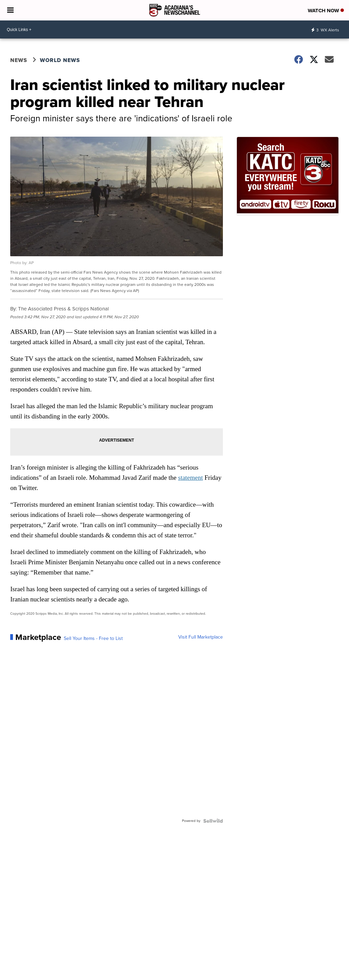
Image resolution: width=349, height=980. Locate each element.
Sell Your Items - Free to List (93, 639)
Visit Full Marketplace (201, 637)
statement (190, 478)
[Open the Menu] (10, 10)
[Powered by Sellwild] (213, 821)
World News (60, 60)
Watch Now (326, 11)
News (19, 60)
